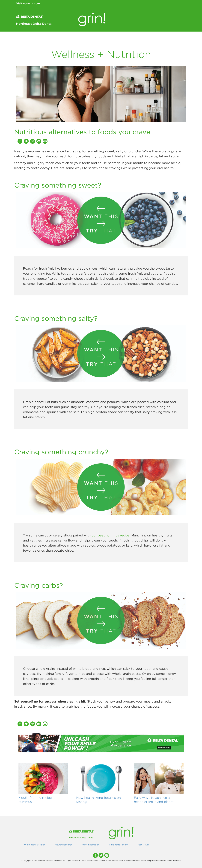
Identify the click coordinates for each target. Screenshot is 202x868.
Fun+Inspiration (174, 38)
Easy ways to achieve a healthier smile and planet (154, 800)
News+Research (146, 38)
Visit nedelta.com (28, 3)
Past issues (143, 845)
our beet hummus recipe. (111, 535)
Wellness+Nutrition (115, 38)
